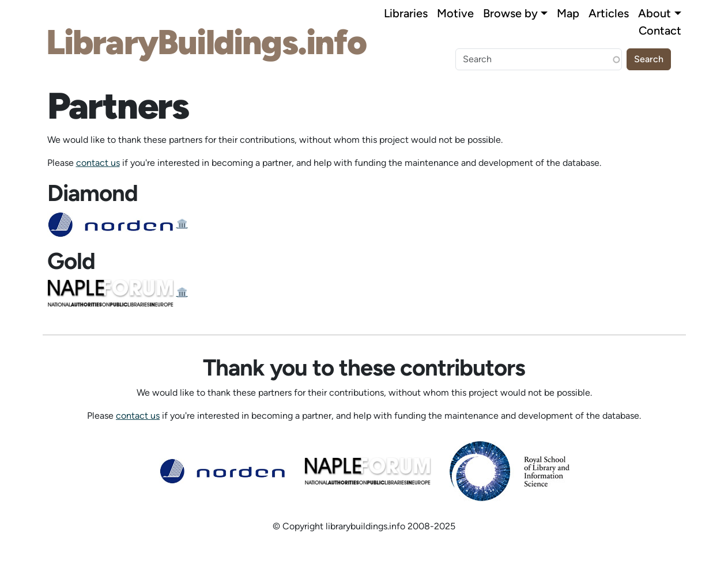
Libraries (406, 13)
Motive (455, 13)
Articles (609, 13)
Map (568, 13)
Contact (660, 31)
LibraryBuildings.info (206, 42)
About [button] (655, 13)
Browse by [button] (510, 13)
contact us (98, 163)
